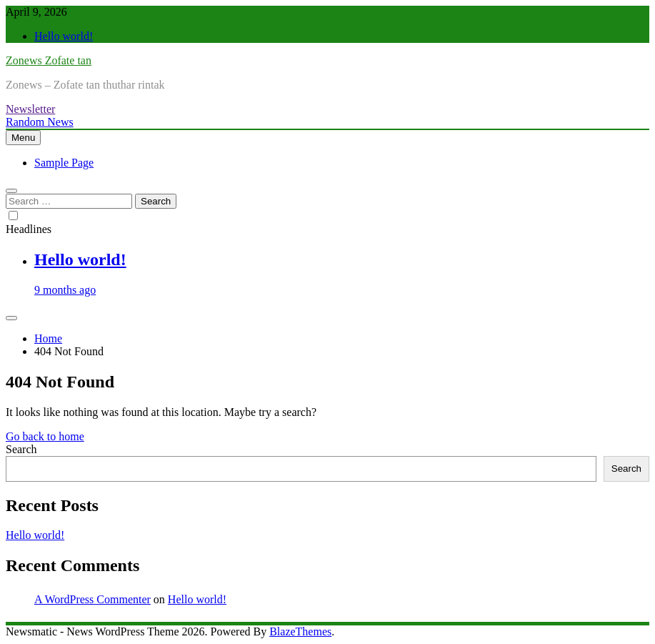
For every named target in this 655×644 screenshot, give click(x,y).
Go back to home (45, 436)
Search (21, 449)
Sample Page (64, 163)
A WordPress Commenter (92, 599)
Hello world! (64, 36)
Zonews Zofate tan (49, 60)
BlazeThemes (300, 631)
